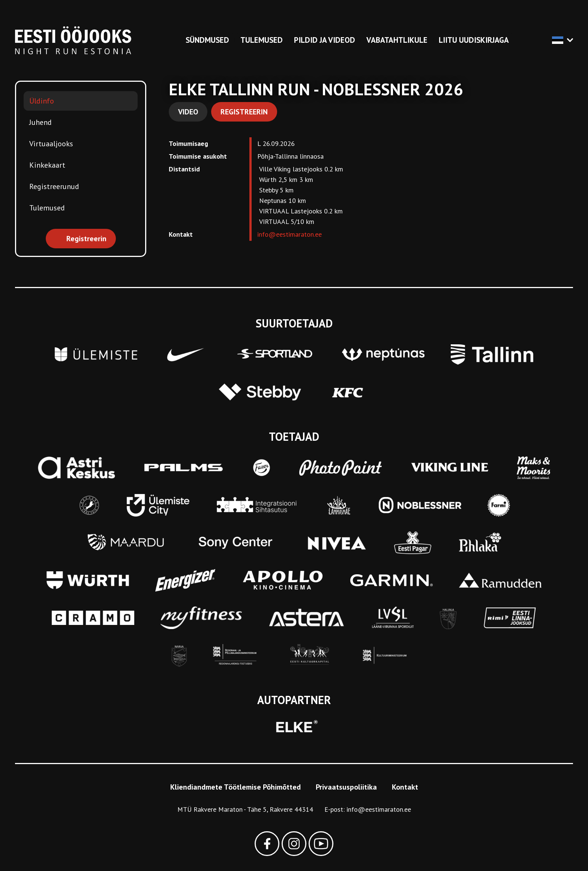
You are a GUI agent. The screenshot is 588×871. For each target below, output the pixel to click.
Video (188, 112)
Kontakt (405, 787)
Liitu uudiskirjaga (474, 40)
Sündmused (207, 40)
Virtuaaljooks (51, 144)
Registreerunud (54, 186)
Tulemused (262, 40)
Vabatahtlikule (397, 40)
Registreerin (244, 112)
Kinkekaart (47, 165)
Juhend (40, 122)
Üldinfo (42, 101)
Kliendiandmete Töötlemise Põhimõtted (235, 787)
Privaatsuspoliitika (346, 787)
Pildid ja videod (325, 40)
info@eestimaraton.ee (289, 234)
